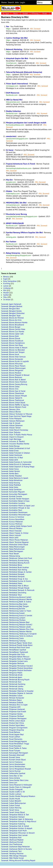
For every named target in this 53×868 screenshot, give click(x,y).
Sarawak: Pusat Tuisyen (11, 750)
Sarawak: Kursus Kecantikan (13, 519)
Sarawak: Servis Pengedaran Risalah (16, 769)
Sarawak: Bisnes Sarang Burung (14, 384)
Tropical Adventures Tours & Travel (21, 164)
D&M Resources (13, 93)
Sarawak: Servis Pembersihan (13, 766)
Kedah (25, 13)
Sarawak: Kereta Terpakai (11, 476)
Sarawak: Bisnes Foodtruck (12, 341)
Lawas (6, 286)
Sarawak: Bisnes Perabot (11, 373)
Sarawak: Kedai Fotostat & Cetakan (16, 453)
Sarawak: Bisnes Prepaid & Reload (15, 375)
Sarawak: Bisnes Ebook (11, 338)
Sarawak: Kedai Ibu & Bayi (12, 457)
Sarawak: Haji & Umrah (11, 423)
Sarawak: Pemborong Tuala (12, 638)
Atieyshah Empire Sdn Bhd (17, 58)
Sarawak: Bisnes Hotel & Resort (14, 348)
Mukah (6, 293)
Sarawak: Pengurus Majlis (12, 673)
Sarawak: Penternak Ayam (12, 677)
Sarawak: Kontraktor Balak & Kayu (15, 501)
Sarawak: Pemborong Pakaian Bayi (15, 622)
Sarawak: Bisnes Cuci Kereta (13, 331)
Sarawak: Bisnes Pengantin (12, 370)
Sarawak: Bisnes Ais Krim (11, 320)
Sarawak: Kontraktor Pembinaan (14, 512)
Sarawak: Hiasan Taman (11, 428)
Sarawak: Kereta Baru (10, 473)
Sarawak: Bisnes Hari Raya (12, 345)
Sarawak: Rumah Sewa (11, 757)
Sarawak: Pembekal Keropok (13, 576)
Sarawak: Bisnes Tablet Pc (12, 398)
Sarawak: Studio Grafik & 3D (13, 792)
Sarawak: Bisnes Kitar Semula (13, 357)
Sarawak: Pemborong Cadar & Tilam (16, 611)
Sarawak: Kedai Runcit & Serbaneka (16, 464)
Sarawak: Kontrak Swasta (12, 496)
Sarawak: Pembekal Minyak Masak (15, 588)
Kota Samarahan (10, 281)
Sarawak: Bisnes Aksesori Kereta (14, 322)
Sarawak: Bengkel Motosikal (13, 313)
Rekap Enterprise (13, 253)
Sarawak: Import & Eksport (12, 437)
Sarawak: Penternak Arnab (12, 675)
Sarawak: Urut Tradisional (12, 844)
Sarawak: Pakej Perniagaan (12, 551)
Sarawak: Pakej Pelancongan (13, 547)
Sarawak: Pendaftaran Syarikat (14, 650)
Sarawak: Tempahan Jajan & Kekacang (17, 819)
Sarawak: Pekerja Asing (11, 556)
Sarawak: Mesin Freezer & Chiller (15, 533)
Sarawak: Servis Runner (11, 771)
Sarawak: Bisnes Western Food (14, 407)
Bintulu (6, 277)
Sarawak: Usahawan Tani (11, 851)
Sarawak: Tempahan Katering (13, 824)
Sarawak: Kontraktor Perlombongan (16, 515)
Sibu (5, 297)
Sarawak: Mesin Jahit (10, 538)
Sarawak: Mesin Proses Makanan (15, 540)
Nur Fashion (11, 242)
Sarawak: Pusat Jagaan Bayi (12, 734)
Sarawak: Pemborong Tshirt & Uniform (17, 636)
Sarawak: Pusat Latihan (11, 737)
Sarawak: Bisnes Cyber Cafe (12, 334)
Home (4, 2)
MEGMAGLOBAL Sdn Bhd (16, 203)
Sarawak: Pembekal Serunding (14, 593)
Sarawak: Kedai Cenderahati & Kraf (16, 448)
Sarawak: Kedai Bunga (10, 446)
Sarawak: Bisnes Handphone (13, 343)
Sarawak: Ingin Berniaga (11, 439)
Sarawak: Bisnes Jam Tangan (13, 352)
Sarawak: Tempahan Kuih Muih (14, 831)
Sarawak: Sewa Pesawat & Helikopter (17, 785)
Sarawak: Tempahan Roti (11, 837)
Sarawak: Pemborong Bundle (13, 608)
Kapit (5, 279)
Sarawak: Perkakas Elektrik (12, 702)
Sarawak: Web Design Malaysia (14, 856)
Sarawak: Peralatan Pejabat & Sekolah (17, 693)
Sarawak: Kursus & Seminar (13, 517)
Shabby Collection (13, 111)
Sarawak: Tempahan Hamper (13, 817)
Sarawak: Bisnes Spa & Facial (13, 391)
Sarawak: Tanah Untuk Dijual (13, 812)
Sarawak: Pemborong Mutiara (13, 620)
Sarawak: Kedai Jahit (10, 460)
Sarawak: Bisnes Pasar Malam (13, 366)
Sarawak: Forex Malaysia (11, 418)
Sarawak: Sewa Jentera (11, 778)
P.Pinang (35, 13)
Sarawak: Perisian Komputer (13, 698)
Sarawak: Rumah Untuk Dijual (13, 760)
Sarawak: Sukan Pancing (11, 808)
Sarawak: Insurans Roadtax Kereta (15, 444)
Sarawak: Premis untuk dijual (13, 721)
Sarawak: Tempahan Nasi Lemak (14, 835)
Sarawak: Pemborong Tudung (13, 641)
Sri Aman (7, 299)
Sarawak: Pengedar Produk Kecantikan (17, 668)
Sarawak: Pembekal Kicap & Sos (15, 579)
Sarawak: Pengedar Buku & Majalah (16, 659)
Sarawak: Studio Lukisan (11, 794)
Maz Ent (9, 180)
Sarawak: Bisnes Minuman (12, 364)
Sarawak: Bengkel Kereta (11, 311)
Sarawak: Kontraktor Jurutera (13, 503)
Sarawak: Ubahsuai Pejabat (12, 840)
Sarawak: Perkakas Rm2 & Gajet (14, 705)
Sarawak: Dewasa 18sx (11, 409)
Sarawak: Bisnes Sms (10, 389)
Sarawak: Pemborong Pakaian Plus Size (17, 629)
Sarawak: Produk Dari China (13, 723)
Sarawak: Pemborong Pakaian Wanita (16, 631)
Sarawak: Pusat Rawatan (11, 746)
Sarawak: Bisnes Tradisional (13, 400)
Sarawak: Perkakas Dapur (12, 700)
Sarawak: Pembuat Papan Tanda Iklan (17, 643)
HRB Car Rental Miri (14, 100)
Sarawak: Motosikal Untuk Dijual (15, 544)
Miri (5, 290)
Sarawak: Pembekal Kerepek (13, 574)
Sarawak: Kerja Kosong (11, 483)
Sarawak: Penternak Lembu (12, 686)
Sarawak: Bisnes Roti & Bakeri (13, 380)
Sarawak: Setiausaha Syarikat (13, 773)
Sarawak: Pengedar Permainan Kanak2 (17, 666)
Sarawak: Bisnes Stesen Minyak (14, 396)
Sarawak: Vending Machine (12, 853)
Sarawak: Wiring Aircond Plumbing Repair (18, 860)
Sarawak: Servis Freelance (12, 762)
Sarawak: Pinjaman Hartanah (13, 709)
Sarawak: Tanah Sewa (10, 810)
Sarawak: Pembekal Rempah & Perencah (18, 590)
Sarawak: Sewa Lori (9, 782)
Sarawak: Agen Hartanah (11, 304)
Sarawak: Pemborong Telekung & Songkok (19, 634)
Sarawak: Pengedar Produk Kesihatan (16, 670)
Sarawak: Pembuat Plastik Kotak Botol (17, 645)
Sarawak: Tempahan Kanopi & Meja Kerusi (19, 821)
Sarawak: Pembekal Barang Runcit (15, 563)
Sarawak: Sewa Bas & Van (12, 776)
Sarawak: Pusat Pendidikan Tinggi (15, 744)
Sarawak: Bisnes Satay (10, 386)
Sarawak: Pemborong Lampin (13, 618)
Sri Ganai (10, 150)
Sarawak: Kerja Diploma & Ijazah (15, 478)
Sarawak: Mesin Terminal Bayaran (15, 542)
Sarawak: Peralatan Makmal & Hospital (17, 691)
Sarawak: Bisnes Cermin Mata (13, 329)
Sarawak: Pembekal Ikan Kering (14, 570)
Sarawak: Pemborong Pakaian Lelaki (16, 627)
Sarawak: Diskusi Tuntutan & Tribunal (17, 414)
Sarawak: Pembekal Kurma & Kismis (16, 581)
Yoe (7, 26)
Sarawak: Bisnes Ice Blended (13, 350)
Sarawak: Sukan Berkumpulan (14, 803)
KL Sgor (6, 13)
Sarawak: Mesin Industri (11, 535)
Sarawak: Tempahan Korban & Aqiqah (17, 828)
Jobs (17, 2)
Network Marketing (14, 49)
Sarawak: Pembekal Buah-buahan (15, 567)
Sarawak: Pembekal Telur (12, 595)
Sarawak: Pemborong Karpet (13, 613)
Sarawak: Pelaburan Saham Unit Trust (17, 558)
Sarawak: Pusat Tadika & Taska (14, 748)
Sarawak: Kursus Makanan (12, 522)
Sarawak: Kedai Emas (10, 451)
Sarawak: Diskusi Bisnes (11, 412)
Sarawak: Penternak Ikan (11, 682)
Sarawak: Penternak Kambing (13, 684)
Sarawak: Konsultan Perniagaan (14, 494)
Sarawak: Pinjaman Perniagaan (14, 718)
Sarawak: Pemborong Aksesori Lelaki (16, 597)
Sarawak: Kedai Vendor (11, 471)
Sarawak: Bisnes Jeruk (10, 354)
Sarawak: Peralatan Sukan (12, 695)
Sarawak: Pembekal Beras (12, 565)
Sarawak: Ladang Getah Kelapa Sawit (17, 526)
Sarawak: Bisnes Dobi (10, 336)
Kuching (7, 283)
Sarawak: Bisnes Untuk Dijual (13, 402)
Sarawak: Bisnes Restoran (12, 377)
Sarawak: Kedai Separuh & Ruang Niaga (18, 467)
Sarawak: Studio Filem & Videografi (16, 787)
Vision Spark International (17, 84)
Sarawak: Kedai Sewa (10, 469)
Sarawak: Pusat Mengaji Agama (14, 741)
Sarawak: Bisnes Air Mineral (12, 318)
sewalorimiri (11, 136)
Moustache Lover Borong (16, 214)
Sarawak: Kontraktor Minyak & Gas (15, 508)
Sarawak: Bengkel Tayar (11, 315)
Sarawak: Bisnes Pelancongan (13, 368)
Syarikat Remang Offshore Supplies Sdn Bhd (24, 232)
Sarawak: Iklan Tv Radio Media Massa (17, 435)
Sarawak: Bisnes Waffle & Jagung (15, 405)
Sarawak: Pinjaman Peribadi (13, 716)
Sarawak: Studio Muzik (11, 799)
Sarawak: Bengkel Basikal (12, 306)
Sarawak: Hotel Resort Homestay (15, 430)
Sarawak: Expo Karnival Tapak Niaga (16, 416)
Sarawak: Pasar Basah (10, 553)
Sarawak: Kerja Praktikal (11, 485)
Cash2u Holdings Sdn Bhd (17, 38)
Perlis (16, 13)
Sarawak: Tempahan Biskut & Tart (15, 815)
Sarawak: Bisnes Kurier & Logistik (15, 361)
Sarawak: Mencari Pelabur (12, 528)
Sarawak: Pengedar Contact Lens (14, 661)
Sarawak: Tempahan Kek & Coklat (15, 826)
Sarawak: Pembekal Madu (12, 583)
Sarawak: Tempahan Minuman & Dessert (18, 833)
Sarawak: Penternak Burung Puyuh (15, 679)
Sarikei (6, 295)
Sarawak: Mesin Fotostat (11, 531)
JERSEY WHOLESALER (15, 223)
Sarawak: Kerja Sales (10, 487)
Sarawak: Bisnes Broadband (13, 325)
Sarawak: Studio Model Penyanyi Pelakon (18, 796)
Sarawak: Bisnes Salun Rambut (14, 382)
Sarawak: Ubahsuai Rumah (12, 842)
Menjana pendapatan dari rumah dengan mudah (26, 123)
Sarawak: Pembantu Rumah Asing (15, 560)
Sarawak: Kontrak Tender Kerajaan (15, 499)
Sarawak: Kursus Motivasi (12, 524)
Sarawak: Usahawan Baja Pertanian (16, 847)
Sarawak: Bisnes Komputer (12, 359)
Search (11, 2)
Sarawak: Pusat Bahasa (11, 732)
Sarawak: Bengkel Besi (10, 309)
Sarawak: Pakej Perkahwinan (13, 549)
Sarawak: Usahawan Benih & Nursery (16, 849)
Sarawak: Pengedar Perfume (13, 663)
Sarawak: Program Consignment (14, 728)
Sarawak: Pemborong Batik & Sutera (16, 602)
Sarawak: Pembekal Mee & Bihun (15, 586)
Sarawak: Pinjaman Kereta (12, 714)
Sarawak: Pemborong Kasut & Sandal (17, 615)
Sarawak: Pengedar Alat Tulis (13, 654)
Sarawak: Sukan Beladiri (11, 801)
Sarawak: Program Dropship (13, 730)
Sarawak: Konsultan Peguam (13, 492)
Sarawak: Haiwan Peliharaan (13, 421)
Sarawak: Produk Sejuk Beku (13, 725)
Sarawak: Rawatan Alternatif (13, 755)
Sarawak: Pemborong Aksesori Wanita (17, 599)
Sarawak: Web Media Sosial (12, 858)
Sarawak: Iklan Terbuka (11, 432)
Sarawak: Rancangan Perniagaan (15, 753)
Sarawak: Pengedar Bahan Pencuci (15, 657)
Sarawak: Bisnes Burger (11, 327)
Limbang (7, 288)
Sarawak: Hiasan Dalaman (12, 425)
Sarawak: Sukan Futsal (11, 805)
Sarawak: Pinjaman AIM (11, 707)
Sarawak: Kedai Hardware (12, 455)
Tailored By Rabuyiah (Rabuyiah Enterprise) (24, 72)
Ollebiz (9, 191)
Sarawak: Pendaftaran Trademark (15, 652)
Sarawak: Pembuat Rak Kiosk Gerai (15, 647)
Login (22, 2)
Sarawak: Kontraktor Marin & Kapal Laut (18, 506)
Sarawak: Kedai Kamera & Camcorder (17, 462)
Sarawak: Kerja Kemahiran (12, 480)
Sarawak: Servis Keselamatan (13, 764)
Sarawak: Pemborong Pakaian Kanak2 (17, 624)
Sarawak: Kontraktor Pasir (12, 510)
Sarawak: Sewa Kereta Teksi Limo (15, 780)
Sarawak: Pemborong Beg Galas (14, 604)
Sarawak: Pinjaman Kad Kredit (14, 711)
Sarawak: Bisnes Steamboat (13, 393)
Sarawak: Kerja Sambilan (11, 489)
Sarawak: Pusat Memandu (12, 739)
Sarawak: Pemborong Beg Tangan (15, 606)
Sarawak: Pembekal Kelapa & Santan (16, 572)
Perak (45, 13)
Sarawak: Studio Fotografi (12, 789)
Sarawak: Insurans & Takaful (13, 441)
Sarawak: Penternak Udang (12, 689)
